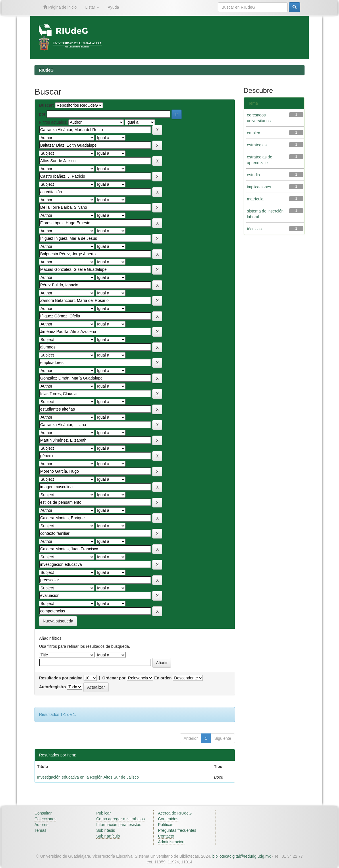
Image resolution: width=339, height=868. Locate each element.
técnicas (254, 229)
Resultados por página (61, 678)
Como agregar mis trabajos (121, 819)
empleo (254, 133)
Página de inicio (60, 7)
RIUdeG (46, 70)
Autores (41, 825)
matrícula (255, 199)
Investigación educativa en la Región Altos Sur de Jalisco (88, 777)
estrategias (257, 145)
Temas (40, 830)
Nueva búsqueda (58, 621)
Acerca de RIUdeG (175, 813)
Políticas (166, 825)
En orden (163, 678)
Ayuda (113, 7)
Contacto (166, 836)
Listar (92, 7)
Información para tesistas (119, 825)
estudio (254, 175)
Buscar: (47, 105)
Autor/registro (52, 687)
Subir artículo (108, 836)
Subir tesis (106, 830)
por (42, 114)
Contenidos (168, 819)
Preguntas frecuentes (177, 830)
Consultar (43, 813)
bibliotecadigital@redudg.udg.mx (241, 856)
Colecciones (45, 819)
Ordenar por (114, 678)
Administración (171, 842)
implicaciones (259, 187)
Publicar (104, 813)
